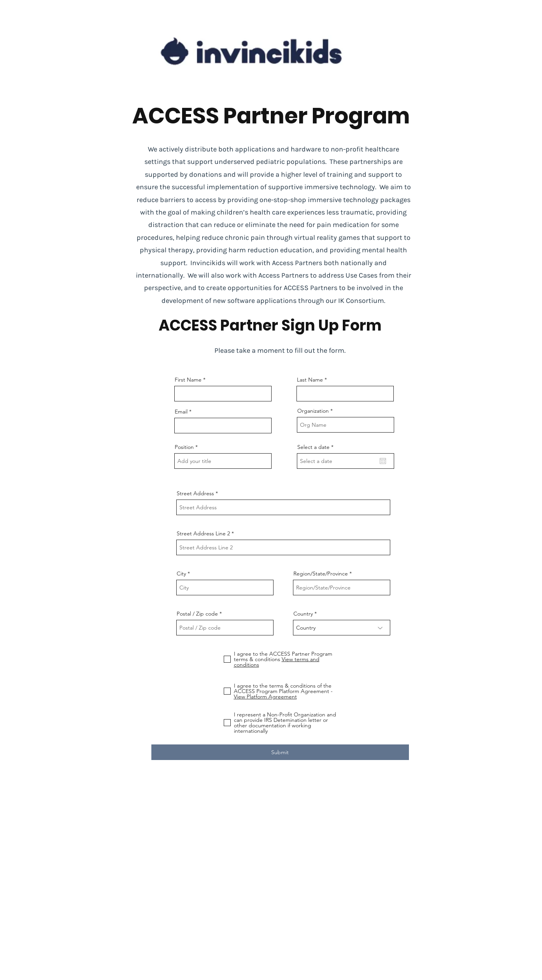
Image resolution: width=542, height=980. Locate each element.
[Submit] (280, 752)
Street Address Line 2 (203, 533)
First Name (188, 380)
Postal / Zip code (197, 614)
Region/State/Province (321, 574)
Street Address (195, 493)
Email (181, 412)
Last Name (310, 380)
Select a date (317, 447)
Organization (313, 411)
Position (184, 447)
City (181, 574)
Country (303, 614)
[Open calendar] (383, 461)
